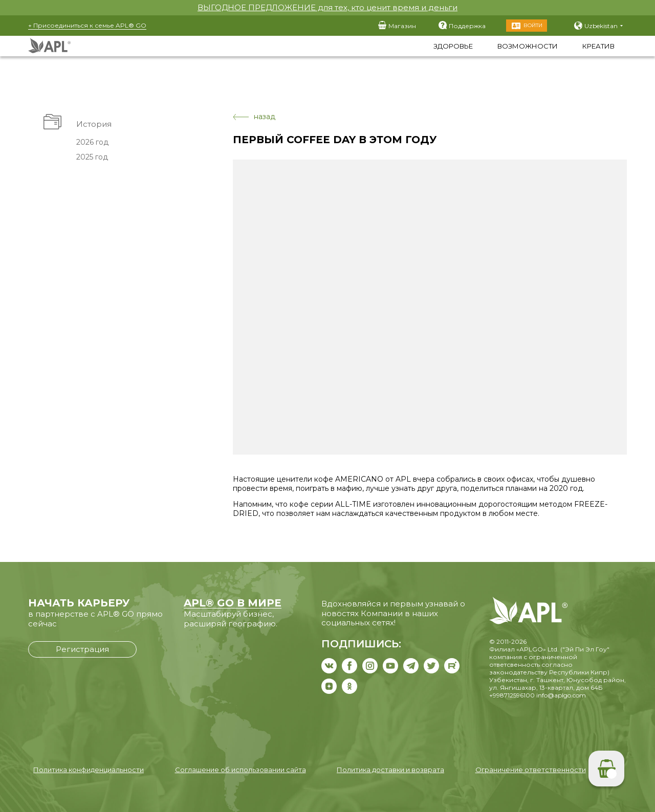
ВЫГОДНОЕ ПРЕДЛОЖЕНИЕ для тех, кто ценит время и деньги (327, 7)
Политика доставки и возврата (390, 770)
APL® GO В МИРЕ (233, 603)
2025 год (92, 157)
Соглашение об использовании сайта (241, 770)
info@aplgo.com (561, 695)
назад (254, 117)
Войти (533, 25)
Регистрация (82, 649)
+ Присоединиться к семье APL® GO (87, 25)
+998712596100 (512, 695)
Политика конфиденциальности (89, 770)
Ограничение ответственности (531, 770)
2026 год (92, 142)
